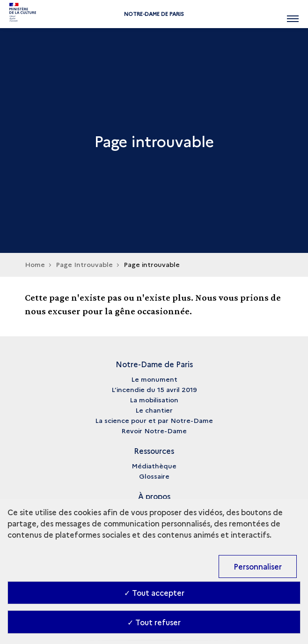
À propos (154, 496)
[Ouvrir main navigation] (293, 14)
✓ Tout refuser (154, 622)
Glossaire (154, 476)
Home (35, 264)
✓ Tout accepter (154, 592)
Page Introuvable (84, 264)
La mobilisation (154, 400)
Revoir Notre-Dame (154, 430)
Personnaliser (258, 566)
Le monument (154, 379)
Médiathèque (154, 466)
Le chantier (154, 410)
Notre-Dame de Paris (154, 14)
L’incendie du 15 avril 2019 (154, 389)
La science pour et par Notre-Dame (154, 420)
